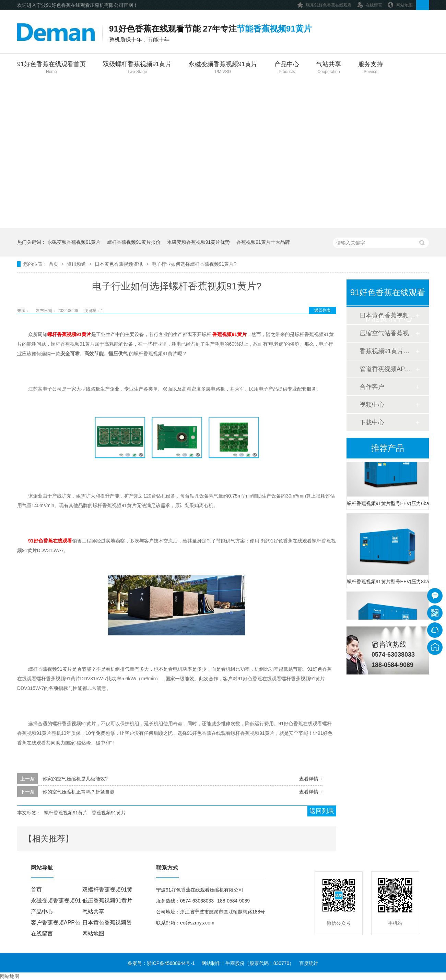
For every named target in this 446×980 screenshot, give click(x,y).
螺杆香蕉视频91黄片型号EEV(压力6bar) (388, 504)
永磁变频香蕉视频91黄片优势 (199, 242)
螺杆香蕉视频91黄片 (66, 813)
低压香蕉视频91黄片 (107, 901)
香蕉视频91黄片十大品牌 (263, 242)
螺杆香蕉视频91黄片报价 (134, 242)
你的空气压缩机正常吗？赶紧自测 (79, 792)
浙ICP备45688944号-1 (171, 963)
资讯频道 (77, 264)
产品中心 (287, 68)
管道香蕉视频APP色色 (387, 369)
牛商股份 (235, 963)
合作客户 (372, 387)
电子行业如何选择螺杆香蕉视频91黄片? (194, 264)
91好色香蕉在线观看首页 (51, 68)
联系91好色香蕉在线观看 (324, 4)
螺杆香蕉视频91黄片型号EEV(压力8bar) (388, 583)
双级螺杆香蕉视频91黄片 (137, 68)
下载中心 (372, 422)
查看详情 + (311, 779)
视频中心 (372, 405)
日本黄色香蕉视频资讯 (119, 264)
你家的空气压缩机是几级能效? (75, 779)
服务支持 (371, 68)
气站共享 (329, 68)
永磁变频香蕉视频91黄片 (223, 68)
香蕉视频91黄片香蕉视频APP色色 (387, 351)
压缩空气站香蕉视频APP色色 (387, 333)
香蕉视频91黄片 (109, 813)
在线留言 (369, 4)
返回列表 (322, 310)
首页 (54, 264)
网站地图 (400, 4)
